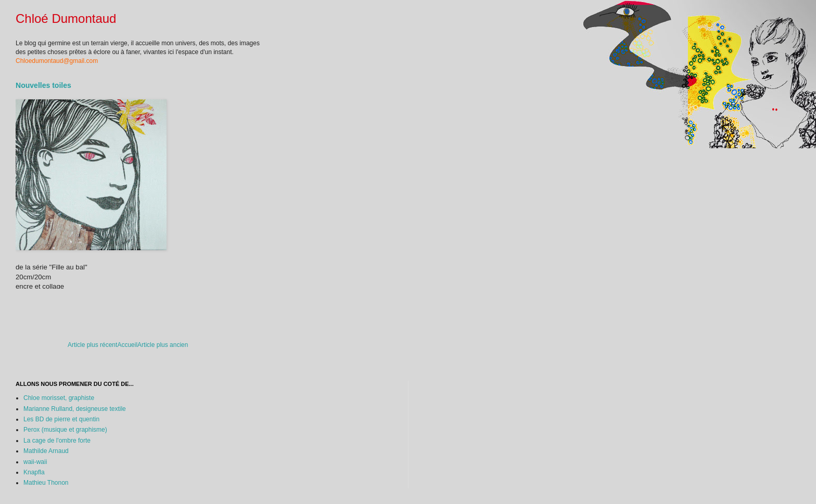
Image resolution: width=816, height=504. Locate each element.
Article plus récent (92, 345)
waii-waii (35, 462)
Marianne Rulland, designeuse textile (75, 409)
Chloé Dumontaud (66, 18)
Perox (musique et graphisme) (65, 430)
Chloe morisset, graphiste (59, 398)
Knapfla (34, 472)
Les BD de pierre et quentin (61, 419)
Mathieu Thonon (46, 483)
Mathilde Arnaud (46, 451)
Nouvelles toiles (43, 85)
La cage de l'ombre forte (57, 441)
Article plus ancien (163, 345)
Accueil (127, 345)
